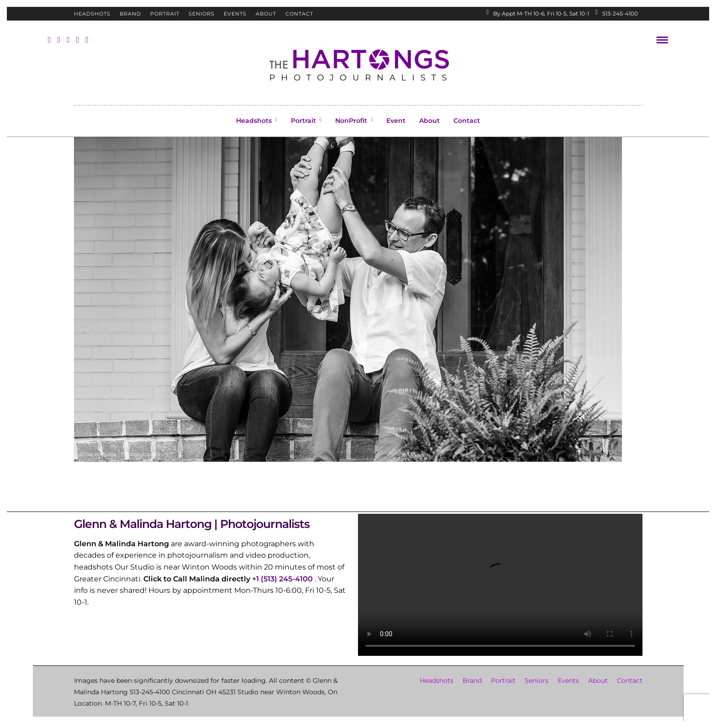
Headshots (92, 14)
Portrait (165, 14)
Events (235, 14)
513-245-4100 (616, 13)
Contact (299, 14)
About (266, 14)
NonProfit (351, 121)
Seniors (202, 14)
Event (396, 121)
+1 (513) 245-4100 (282, 579)
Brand (130, 14)
